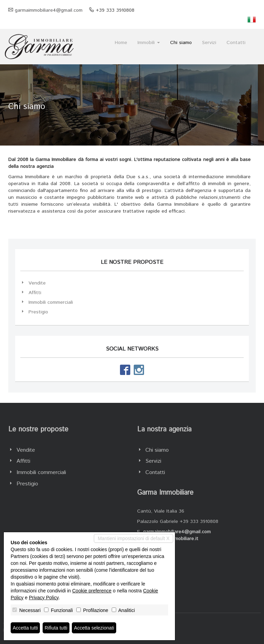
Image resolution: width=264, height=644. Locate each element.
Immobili (149, 43)
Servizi (209, 43)
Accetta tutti (25, 628)
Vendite (37, 283)
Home (121, 43)
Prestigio (38, 312)
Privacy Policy (44, 598)
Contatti (236, 43)
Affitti (35, 293)
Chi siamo (181, 43)
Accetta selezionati (94, 628)
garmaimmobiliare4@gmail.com (49, 10)
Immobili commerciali (51, 302)
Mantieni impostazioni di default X (134, 538)
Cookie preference (92, 591)
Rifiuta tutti (56, 628)
